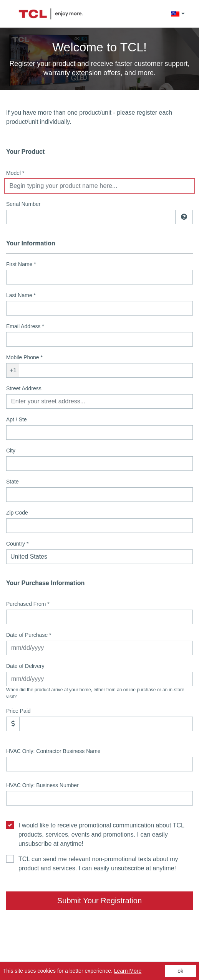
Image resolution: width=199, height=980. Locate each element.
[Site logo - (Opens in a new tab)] (51, 14)
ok (180, 971)
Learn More (128, 971)
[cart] (191, 14)
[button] (178, 14)
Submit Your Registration (99, 901)
